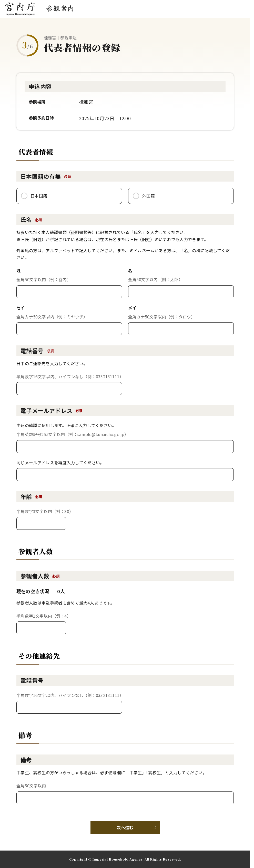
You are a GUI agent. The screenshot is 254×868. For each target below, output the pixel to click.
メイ (132, 308)
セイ (21, 308)
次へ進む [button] (125, 827)
